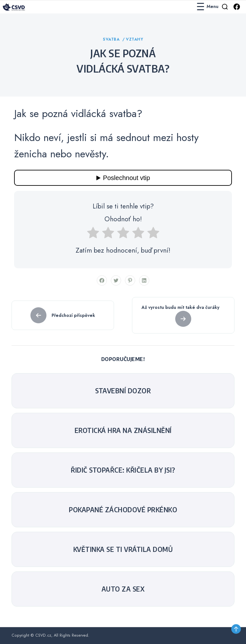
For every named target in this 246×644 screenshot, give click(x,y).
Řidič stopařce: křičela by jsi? (123, 470)
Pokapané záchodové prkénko (123, 510)
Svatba (112, 39)
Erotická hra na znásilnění (123, 430)
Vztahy (135, 39)
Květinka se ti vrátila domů (123, 549)
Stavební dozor (123, 391)
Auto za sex (123, 589)
